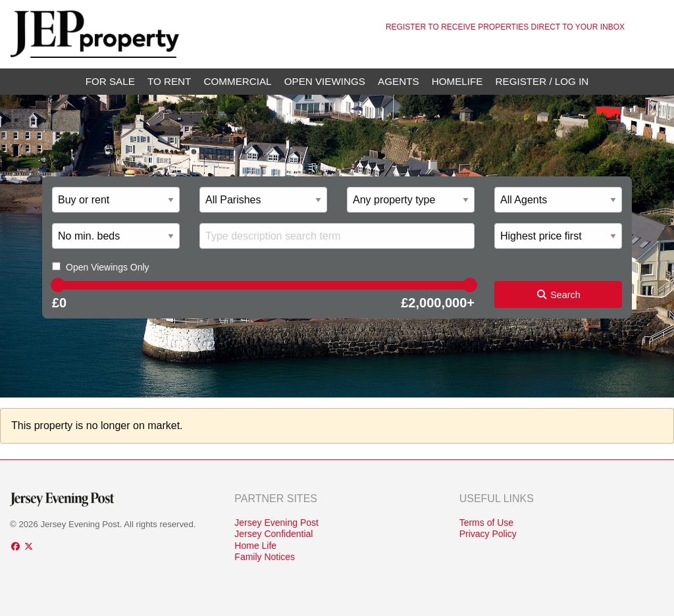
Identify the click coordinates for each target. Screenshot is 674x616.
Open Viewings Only (108, 267)
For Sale (110, 81)
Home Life (255, 546)
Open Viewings (325, 81)
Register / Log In (542, 81)
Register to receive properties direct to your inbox (505, 27)
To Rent (169, 81)
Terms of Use (486, 523)
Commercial (238, 81)
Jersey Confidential (273, 534)
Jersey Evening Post (276, 523)
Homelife (457, 81)
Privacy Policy (488, 534)
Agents (398, 81)
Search (558, 295)
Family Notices (265, 557)
